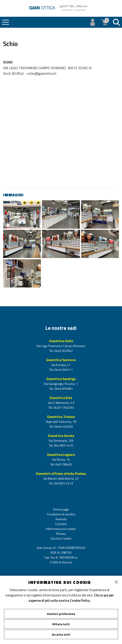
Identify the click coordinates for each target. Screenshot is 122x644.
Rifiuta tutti (61, 624)
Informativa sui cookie (61, 529)
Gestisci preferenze (61, 614)
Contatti (61, 524)
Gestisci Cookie (61, 538)
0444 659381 (63, 389)
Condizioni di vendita (61, 514)
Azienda (61, 519)
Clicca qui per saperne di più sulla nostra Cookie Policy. (71, 598)
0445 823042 (63, 351)
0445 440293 (63, 427)
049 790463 (63, 464)
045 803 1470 (63, 445)
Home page (61, 509)
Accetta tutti (61, 634)
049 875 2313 (63, 483)
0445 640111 (63, 370)
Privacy (61, 534)
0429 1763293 (63, 408)
